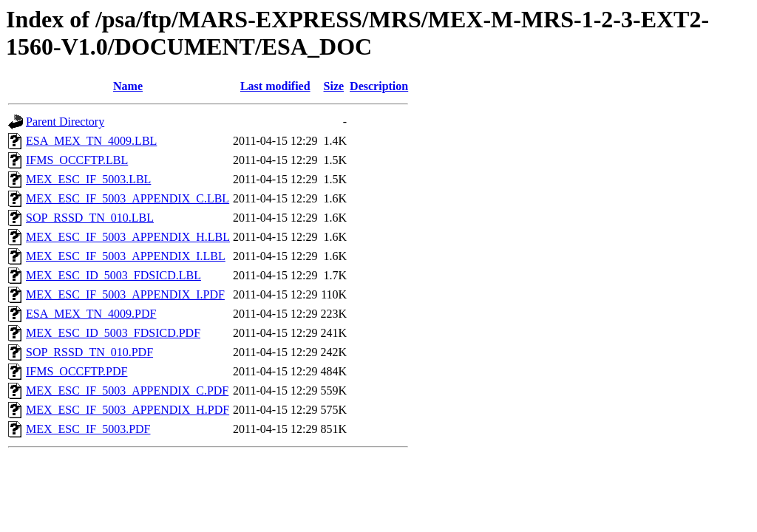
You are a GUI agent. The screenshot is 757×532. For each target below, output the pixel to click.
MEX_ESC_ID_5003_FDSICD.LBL (113, 275)
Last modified (275, 86)
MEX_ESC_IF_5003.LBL (88, 179)
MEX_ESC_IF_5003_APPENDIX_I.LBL (126, 256)
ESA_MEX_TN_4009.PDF (91, 314)
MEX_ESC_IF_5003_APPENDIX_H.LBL (128, 237)
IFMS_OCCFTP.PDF (77, 371)
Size (334, 86)
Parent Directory (65, 122)
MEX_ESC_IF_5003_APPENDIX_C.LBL (128, 198)
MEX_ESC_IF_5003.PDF (88, 429)
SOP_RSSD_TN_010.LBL (90, 218)
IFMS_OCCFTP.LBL (77, 160)
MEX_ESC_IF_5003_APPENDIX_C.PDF (127, 391)
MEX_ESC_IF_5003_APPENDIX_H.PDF (128, 410)
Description (379, 86)
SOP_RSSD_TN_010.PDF (89, 352)
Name (128, 86)
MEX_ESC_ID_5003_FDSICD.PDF (113, 333)
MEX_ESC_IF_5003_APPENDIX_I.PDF (125, 294)
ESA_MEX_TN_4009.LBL (91, 141)
